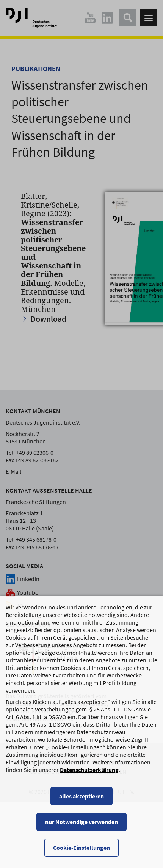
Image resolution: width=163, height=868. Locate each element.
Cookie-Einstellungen (81, 849)
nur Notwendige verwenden (81, 823)
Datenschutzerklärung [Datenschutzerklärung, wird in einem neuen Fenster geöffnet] (89, 771)
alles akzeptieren (81, 798)
